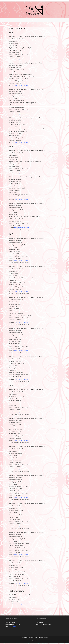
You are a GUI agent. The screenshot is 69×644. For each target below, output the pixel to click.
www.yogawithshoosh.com (12, 626)
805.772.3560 (13, 628)
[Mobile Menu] (34, 21)
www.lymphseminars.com (21, 60)
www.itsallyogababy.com (21, 605)
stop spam (34, 642)
